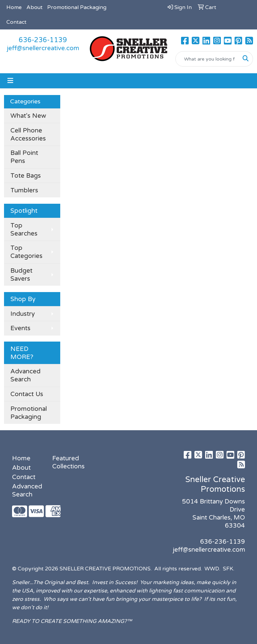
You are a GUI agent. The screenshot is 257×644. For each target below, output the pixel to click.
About (34, 7)
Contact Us (27, 394)
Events (20, 328)
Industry (23, 314)
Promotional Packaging (77, 7)
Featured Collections (68, 462)
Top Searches (24, 229)
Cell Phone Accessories (28, 134)
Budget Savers (21, 275)
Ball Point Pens (24, 157)
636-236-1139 (43, 40)
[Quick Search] (207, 59)
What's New (28, 116)
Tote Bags (26, 176)
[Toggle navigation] (10, 81)
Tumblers (24, 190)
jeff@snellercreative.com (43, 48)
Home (14, 7)
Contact (16, 22)
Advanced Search (25, 375)
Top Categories (26, 252)
